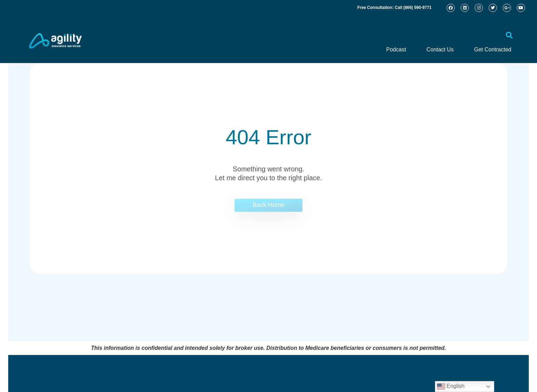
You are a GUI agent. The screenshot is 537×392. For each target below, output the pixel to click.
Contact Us (440, 50)
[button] (509, 35)
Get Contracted (493, 50)
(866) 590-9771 (417, 8)
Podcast (396, 50)
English (451, 387)
